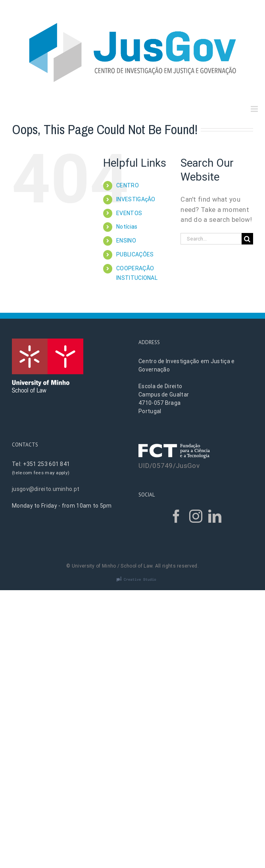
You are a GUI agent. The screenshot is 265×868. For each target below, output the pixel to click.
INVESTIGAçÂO (136, 199)
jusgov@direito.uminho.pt (46, 489)
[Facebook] (176, 516)
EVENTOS (129, 213)
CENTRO (128, 185)
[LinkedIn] (215, 516)
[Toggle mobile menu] (255, 109)
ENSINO (126, 241)
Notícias (127, 227)
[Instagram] (196, 516)
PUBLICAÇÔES (135, 254)
